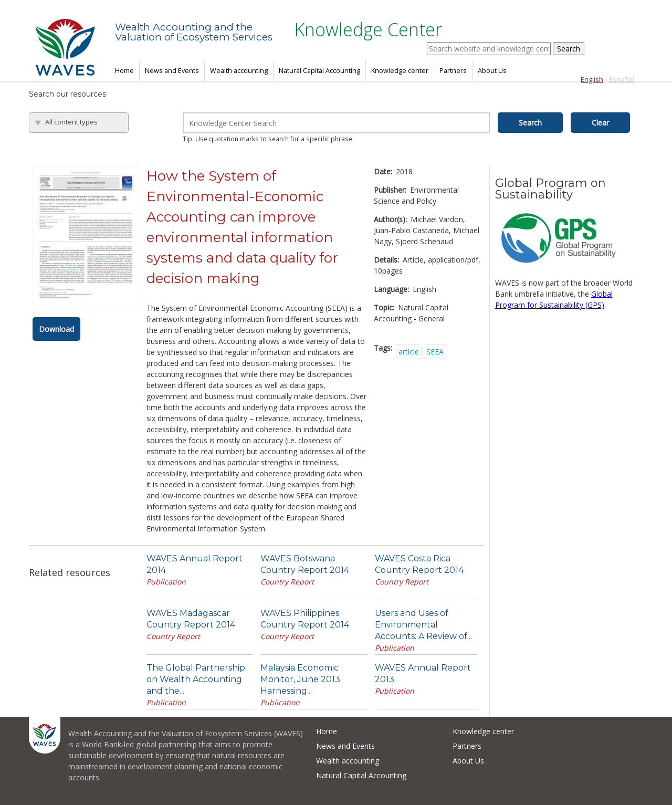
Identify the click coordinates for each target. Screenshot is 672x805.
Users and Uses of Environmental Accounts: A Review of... (423, 625)
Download (56, 329)
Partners (453, 71)
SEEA (435, 352)
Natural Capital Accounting (319, 71)
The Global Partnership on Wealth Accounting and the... (196, 679)
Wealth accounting (239, 71)
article (409, 352)
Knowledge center (400, 71)
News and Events (172, 71)
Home (124, 71)
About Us (492, 71)
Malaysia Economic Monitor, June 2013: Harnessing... (301, 679)
